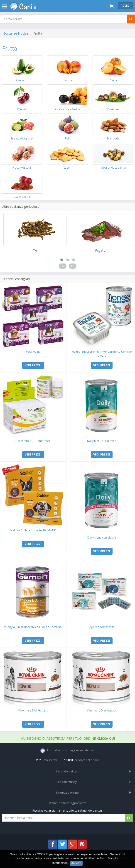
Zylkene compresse (102, 627)
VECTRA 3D (33, 352)
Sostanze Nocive (16, 33)
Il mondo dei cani (68, 771)
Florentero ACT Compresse (33, 441)
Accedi (125, 6)
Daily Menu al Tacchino (102, 441)
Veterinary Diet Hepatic (33, 710)
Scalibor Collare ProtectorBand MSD (33, 530)
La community (67, 782)
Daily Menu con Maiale (102, 538)
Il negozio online (67, 792)
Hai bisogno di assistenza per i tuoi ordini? (68, 738)
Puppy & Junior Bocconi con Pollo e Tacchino (33, 627)
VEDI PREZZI (33, 365)
